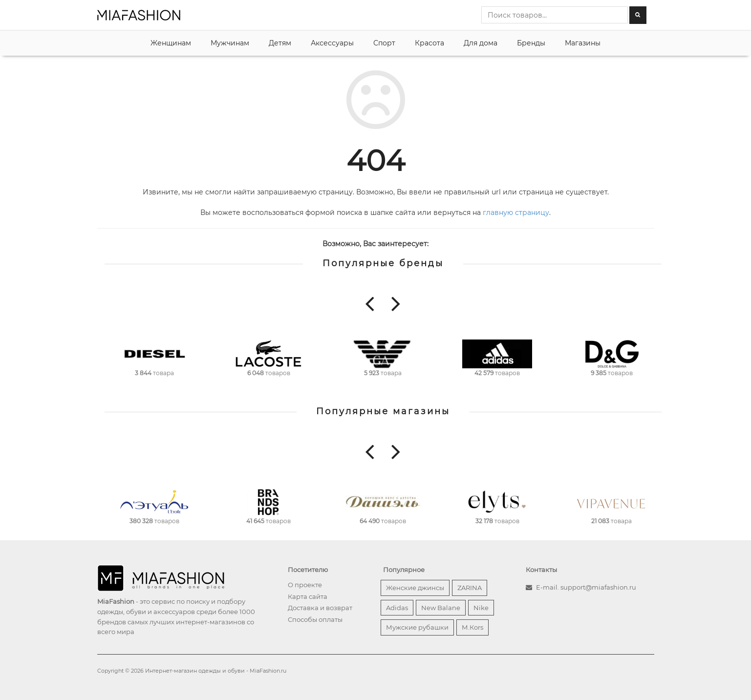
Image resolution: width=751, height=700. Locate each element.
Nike (481, 608)
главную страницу (516, 212)
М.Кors (472, 627)
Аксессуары (332, 43)
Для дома (481, 43)
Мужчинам (230, 43)
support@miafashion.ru (598, 587)
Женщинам (171, 43)
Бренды (531, 43)
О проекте (305, 585)
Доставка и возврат (320, 608)
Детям (280, 43)
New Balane (441, 608)
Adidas (397, 608)
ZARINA (470, 588)
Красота (429, 43)
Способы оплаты (315, 619)
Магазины (583, 43)
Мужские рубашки (417, 627)
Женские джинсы (415, 588)
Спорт (384, 43)
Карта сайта (308, 596)
